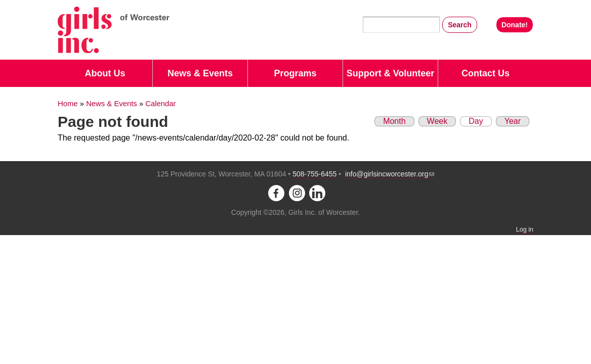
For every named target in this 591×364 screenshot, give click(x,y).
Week (437, 121)
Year (513, 121)
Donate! (515, 25)
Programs (295, 73)
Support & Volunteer (391, 73)
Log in (525, 230)
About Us (105, 73)
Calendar (160, 104)
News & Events (200, 73)
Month (394, 121)
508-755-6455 (314, 174)
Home (68, 104)
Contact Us (486, 73)
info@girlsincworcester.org (390, 174)
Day (471, 121)
